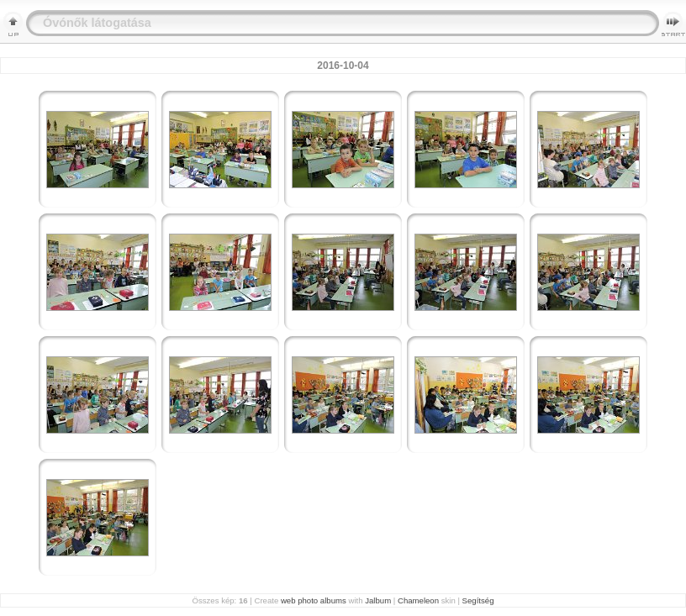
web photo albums (314, 600)
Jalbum (378, 600)
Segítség (478, 600)
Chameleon (418, 600)
